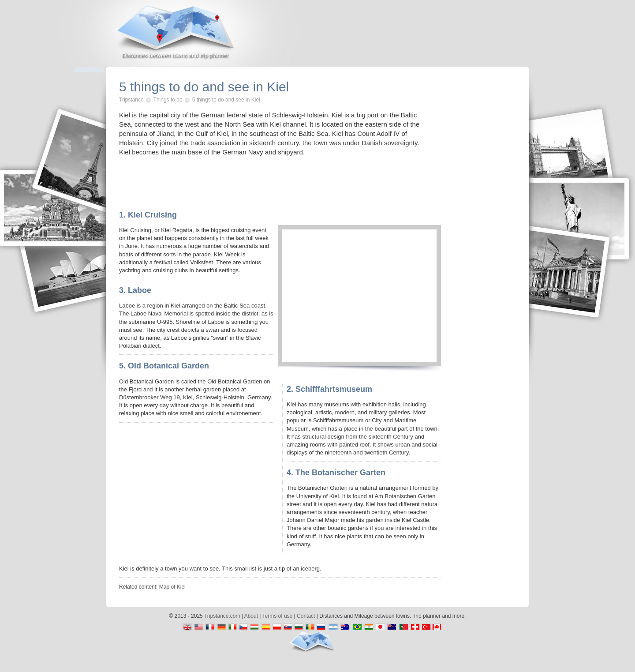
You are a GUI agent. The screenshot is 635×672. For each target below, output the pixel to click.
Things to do (168, 100)
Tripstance (131, 100)
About (251, 616)
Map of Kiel (172, 587)
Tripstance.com (222, 616)
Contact (306, 616)
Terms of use (278, 616)
